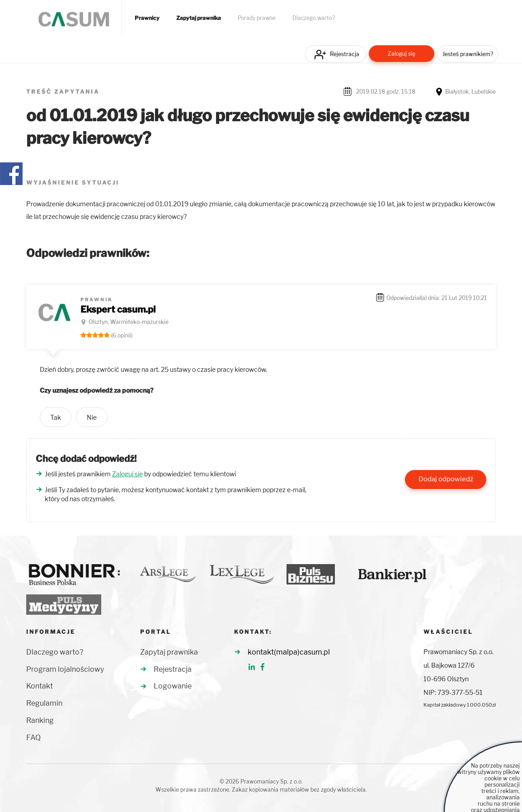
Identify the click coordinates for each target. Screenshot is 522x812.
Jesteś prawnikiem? (468, 54)
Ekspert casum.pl (118, 309)
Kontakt (40, 686)
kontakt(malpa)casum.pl (289, 652)
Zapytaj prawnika (199, 18)
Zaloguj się (402, 54)
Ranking (40, 720)
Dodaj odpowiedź (446, 479)
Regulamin (44, 703)
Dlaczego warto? (314, 18)
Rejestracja (345, 54)
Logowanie (173, 686)
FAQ (33, 738)
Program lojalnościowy (65, 669)
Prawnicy (147, 18)
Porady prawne (257, 18)
